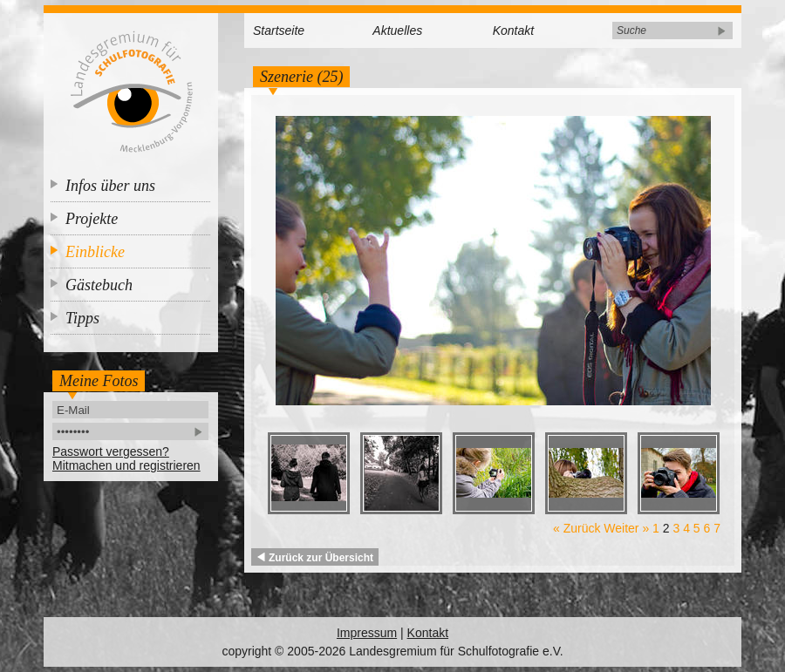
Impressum (367, 633)
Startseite (279, 31)
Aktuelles (397, 31)
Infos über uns (110, 186)
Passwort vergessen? (111, 451)
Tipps (82, 318)
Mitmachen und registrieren (126, 465)
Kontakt (513, 31)
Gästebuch (99, 285)
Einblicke (95, 252)
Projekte (92, 219)
